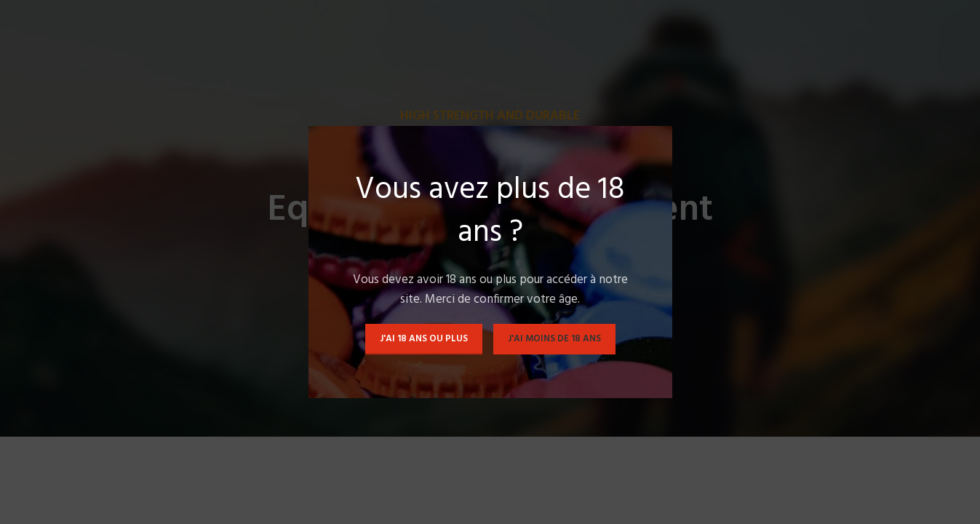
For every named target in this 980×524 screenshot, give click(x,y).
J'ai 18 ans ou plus (424, 339)
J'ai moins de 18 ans (554, 339)
